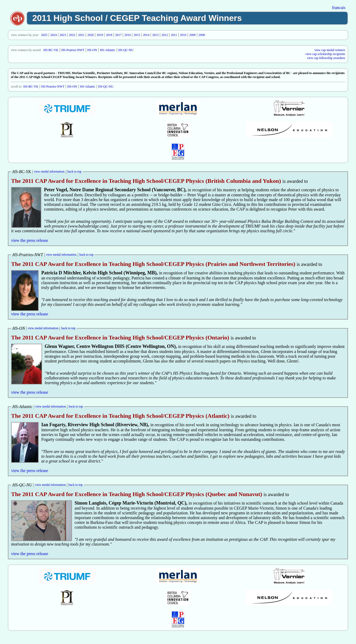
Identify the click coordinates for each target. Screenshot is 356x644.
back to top (75, 171)
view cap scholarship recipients (325, 54)
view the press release (30, 240)
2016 (128, 35)
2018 (109, 35)
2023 (63, 35)
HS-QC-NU (126, 50)
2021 (81, 35)
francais (339, 8)
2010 (183, 35)
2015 (137, 35)
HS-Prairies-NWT (73, 50)
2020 (91, 35)
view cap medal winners (330, 50)
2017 (118, 35)
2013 (155, 35)
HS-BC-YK (51, 50)
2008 (202, 35)
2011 (174, 35)
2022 (72, 35)
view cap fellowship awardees (326, 58)
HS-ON (92, 50)
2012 (165, 35)
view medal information (49, 171)
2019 (100, 35)
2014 (146, 35)
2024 (53, 35)
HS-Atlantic (108, 50)
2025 (44, 35)
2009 (192, 35)
